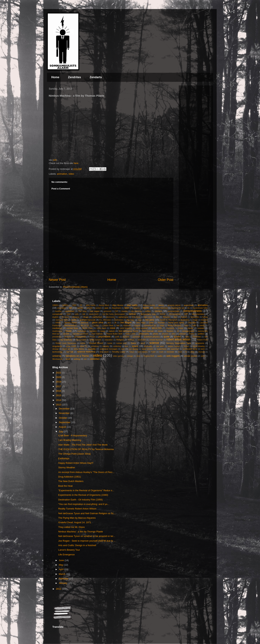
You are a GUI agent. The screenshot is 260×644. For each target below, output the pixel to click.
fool (175, 317)
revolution (142, 340)
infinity (58, 323)
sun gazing (133, 349)
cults (77, 314)
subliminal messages (109, 349)
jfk (116, 323)
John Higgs (141, 323)
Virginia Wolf (149, 356)
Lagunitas (192, 323)
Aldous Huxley (149, 305)
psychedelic (105, 337)
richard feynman (156, 340)
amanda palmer (174, 305)
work (68, 359)
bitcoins (136, 308)
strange (56, 349)
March (62, 574)
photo (156, 334)
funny (205, 317)
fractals (184, 317)
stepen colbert (174, 346)
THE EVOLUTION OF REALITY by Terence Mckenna (86, 449)
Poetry (192, 334)
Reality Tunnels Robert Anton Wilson (77, 509)
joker (151, 322)
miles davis (101, 328)
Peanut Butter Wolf (114, 334)
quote (167, 337)
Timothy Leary (119, 352)
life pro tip (85, 326)
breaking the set (178, 308)
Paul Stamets (97, 334)
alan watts (132, 305)
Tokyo (132, 352)
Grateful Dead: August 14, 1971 (75, 522)
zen (85, 359)
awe (106, 308)
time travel (104, 352)
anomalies (61, 308)
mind (113, 328)
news (160, 331)
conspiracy (57, 314)
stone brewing (199, 346)
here (76, 163)
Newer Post (57, 280)
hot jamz (150, 320)
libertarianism (71, 325)
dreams (76, 317)
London (96, 326)
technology (58, 352)
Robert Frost (202, 340)
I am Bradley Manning (70, 440)
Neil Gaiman (148, 331)
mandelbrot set (150, 326)
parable (66, 334)
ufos (192, 352)
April (62, 569)
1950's (55, 305)
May (61, 565)
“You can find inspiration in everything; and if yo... (84, 504)
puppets (126, 337)
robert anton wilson (178, 339)
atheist (89, 308)
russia (110, 343)
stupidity (92, 349)
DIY (186, 314)
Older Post (166, 280)
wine (203, 356)
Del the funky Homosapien (114, 314)
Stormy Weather (67, 467)
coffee (148, 311)
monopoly (170, 328)
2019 (59, 382)
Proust (92, 337)
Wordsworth (57, 359)
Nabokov (93, 331)
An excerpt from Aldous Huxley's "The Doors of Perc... (86, 472)
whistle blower (191, 356)
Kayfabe (161, 323)
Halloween (119, 320)
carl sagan (95, 311)
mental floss (72, 328)
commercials (174, 311)
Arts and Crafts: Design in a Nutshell (77, 545)
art (71, 308)
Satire (134, 343)
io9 (55, 160)
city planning (136, 311)
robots (83, 343)
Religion (120, 340)
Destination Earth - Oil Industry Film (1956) (80, 500)
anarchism (189, 305)
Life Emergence (66, 555)
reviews (131, 340)
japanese (84, 323)
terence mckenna (86, 352)
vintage (130, 356)
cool (69, 314)
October (63, 418)
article (80, 308)
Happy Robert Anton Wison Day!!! (76, 463)
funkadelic (195, 317)
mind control (142, 328)
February (64, 579)
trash (161, 352)
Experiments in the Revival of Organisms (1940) (83, 495)
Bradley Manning (161, 308)
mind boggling (126, 328)
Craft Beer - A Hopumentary (73, 436)
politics (201, 334)
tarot (203, 349)
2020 (59, 377)
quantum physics (152, 337)
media (202, 326)
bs (189, 308)
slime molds (71, 346)
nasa (102, 331)
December (65, 409)
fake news (148, 317)
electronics (110, 317)
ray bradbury (66, 340)
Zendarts (96, 77)
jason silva (98, 322)
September (65, 422)
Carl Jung (82, 311)
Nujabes (170, 331)
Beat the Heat (65, 486)
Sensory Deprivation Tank (178, 343)
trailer (153, 352)
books (146, 308)
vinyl (138, 356)
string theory (79, 349)
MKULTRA (157, 328)
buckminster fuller (200, 308)
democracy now (148, 314)
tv (186, 352)
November (65, 413)
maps (162, 326)
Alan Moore (118, 305)
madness (127, 326)
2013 (59, 405)
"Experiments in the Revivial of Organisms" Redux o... (86, 490)
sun (123, 349)
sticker (186, 346)
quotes (177, 337)
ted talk (70, 352)
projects (68, 337)
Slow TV (84, 346)
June (62, 560)
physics (165, 334)
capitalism (70, 311)
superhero (162, 349)
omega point (188, 331)
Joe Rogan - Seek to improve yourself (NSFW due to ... (87, 541)
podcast (182, 334)
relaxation (109, 340)
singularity (57, 346)
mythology (82, 331)
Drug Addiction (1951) (70, 477)
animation (62, 174)
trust (180, 352)
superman (175, 349)
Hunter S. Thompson (168, 320)
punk (117, 337)
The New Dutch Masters (71, 481)
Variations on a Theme (77, 356)
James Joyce (71, 322)
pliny (174, 334)
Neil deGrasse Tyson (128, 331)
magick (137, 326)
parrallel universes (80, 334)
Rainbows (197, 337)
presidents (57, 337)
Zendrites (74, 77)
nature (112, 331)
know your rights (176, 322)
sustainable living (190, 349)
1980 (74, 305)
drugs (86, 317)
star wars (160, 346)
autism (98, 308)
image (195, 320)
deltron (133, 314)
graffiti (74, 320)
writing (77, 359)
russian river (122, 343)
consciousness (192, 311)
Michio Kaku (87, 328)
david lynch (94, 314)
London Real (108, 326)
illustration (185, 320)
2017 (59, 386)
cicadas (124, 311)
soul (126, 346)
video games (118, 356)
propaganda (80, 337)
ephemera (123, 317)
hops (140, 320)
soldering (117, 346)
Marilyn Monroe (174, 326)
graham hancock (88, 320)
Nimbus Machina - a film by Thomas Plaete (81, 532)
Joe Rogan (126, 322)
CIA (116, 311)
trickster (171, 352)
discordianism (175, 314)
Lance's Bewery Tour (69, 550)
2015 (59, 395)
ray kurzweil (81, 340)
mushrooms (57, 331)
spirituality (148, 346)
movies (201, 328)
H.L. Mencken (105, 320)
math (194, 326)
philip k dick (130, 334)
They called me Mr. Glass (71, 527)
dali (84, 314)
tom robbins (143, 352)
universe (57, 356)
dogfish (55, 317)
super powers (147, 349)
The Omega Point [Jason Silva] (74, 454)
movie (190, 328)
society (106, 346)
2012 (59, 589)
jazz (109, 323)
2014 (59, 400)
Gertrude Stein (62, 320)
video (71, 174)
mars (186, 326)
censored (107, 311)
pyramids (136, 337)
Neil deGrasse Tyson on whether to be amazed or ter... (87, 536)
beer (127, 308)
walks (160, 356)
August (63, 427)
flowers (166, 317)
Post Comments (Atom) (75, 287)
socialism (95, 346)
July (61, 432)
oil (178, 331)
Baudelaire (117, 308)
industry (204, 320)
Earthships (64, 458)
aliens (161, 305)
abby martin (91, 305)
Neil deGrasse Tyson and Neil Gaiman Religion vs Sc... (87, 513)
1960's (65, 305)
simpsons (200, 343)
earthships (97, 317)
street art (66, 349)
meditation (57, 328)
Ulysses (201, 352)
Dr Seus (65, 317)
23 (81, 305)
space (135, 346)
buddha (58, 311)
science (154, 343)
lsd (118, 325)
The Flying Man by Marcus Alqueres (77, 518)
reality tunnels (95, 340)
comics (158, 311)
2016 (59, 391)
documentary (198, 314)
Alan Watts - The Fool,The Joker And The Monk (83, 445)
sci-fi (143, 343)
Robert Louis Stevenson (66, 343)
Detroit (163, 314)
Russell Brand (96, 343)
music (69, 331)
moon (181, 328)
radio (187, 337)
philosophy (144, 334)
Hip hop (130, 320)
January (63, 583)
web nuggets (173, 356)
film (158, 317)
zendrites (95, 359)
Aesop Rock (104, 305)
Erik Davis (136, 317)
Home (55, 77)
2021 (59, 373)
